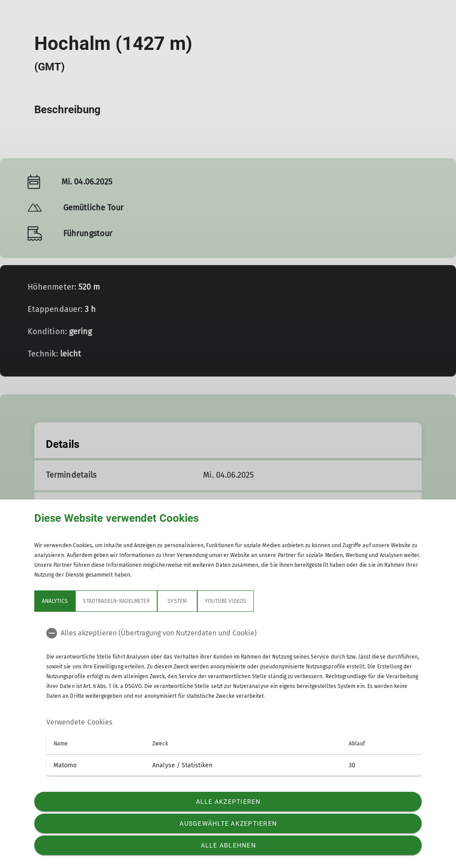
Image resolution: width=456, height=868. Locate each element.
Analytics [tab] (55, 601)
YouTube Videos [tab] (226, 601)
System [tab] (177, 601)
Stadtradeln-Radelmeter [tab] (116, 601)
